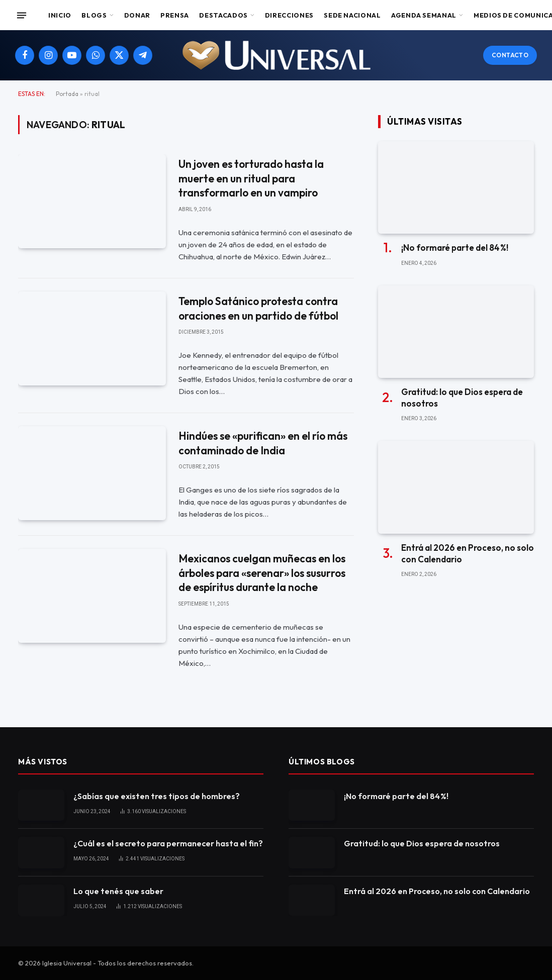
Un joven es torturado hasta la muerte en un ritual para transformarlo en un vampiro (251, 178)
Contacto (510, 55)
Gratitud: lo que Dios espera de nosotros (462, 398)
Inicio (60, 15)
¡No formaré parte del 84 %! (455, 248)
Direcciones (289, 15)
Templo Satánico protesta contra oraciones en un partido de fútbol (258, 308)
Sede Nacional (352, 15)
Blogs (94, 15)
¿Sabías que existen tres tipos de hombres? (157, 796)
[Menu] (22, 15)
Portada (67, 94)
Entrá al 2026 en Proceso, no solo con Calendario (468, 553)
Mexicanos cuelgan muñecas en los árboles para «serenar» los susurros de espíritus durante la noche (262, 573)
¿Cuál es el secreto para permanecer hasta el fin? (168, 843)
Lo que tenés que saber (118, 891)
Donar (137, 15)
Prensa (175, 15)
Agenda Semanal (424, 15)
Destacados (223, 15)
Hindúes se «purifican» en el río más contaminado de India (263, 443)
